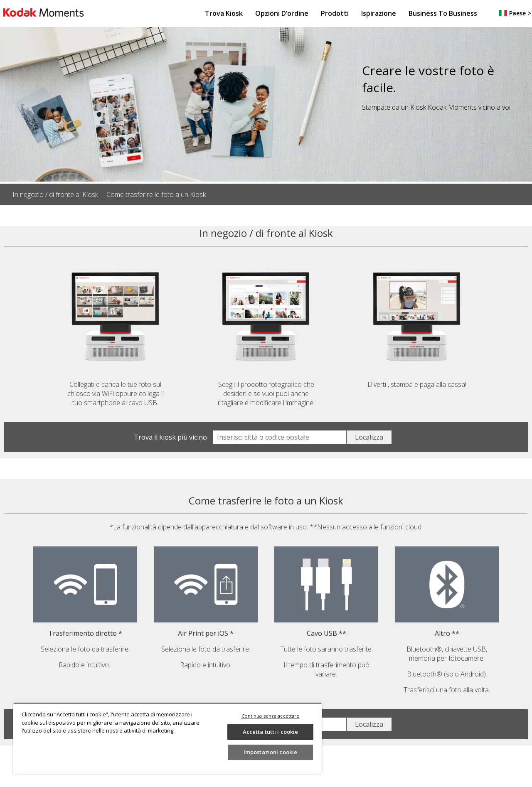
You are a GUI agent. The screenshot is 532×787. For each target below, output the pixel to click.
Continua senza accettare (271, 716)
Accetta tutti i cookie (271, 732)
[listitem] (59, 194)
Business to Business (443, 13)
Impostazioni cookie (270, 752)
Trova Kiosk (224, 13)
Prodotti (335, 13)
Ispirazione (379, 13)
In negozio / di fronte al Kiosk (55, 194)
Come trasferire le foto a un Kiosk (156, 194)
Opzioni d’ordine (282, 13)
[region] (167, 738)
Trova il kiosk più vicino (170, 437)
